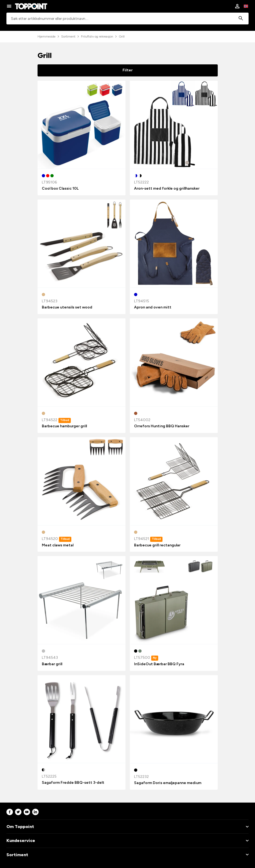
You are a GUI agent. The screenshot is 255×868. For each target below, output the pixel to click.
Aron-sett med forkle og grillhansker (167, 188)
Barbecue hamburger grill (64, 426)
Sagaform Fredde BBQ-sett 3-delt (73, 783)
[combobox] (127, 19)
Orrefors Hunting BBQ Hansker (162, 426)
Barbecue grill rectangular (157, 545)
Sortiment (68, 36)
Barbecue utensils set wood (67, 307)
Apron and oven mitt (153, 307)
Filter (128, 70)
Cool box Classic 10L (60, 188)
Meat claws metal (58, 545)
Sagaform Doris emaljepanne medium (168, 783)
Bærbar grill (52, 664)
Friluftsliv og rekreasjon (97, 36)
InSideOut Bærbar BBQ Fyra (159, 664)
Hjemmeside (47, 36)
